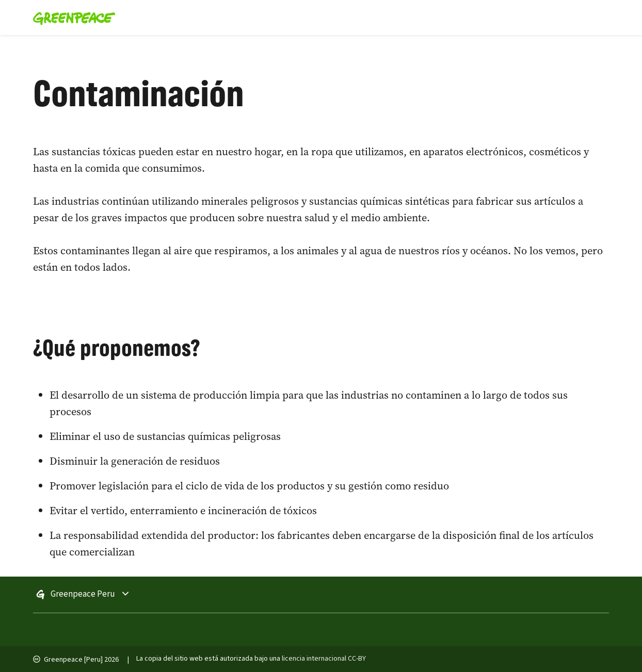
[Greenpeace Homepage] (71, 18)
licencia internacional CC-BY (324, 659)
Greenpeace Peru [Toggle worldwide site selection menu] (112, 595)
